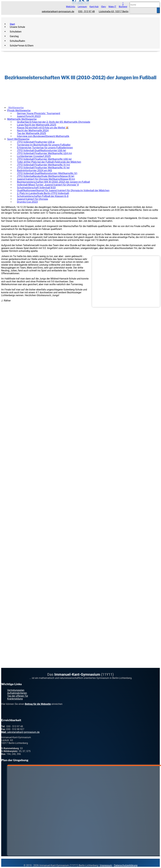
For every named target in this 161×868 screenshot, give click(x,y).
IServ (103, 7)
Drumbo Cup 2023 (27, 202)
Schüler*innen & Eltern (22, 45)
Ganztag (14, 36)
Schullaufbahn (17, 41)
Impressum (106, 865)
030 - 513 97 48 (87, 12)
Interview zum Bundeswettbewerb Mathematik (43, 136)
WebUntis (71, 7)
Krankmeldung (15, 699)
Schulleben (16, 31)
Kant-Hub (94, 7)
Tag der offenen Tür (18, 696)
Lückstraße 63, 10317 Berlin (114, 12)
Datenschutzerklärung (126, 865)
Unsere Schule (17, 27)
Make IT (112, 7)
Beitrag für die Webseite (38, 704)
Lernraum (82, 7)
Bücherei (123, 7)
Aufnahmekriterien (17, 693)
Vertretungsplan (16, 690)
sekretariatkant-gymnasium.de (58, 12)
